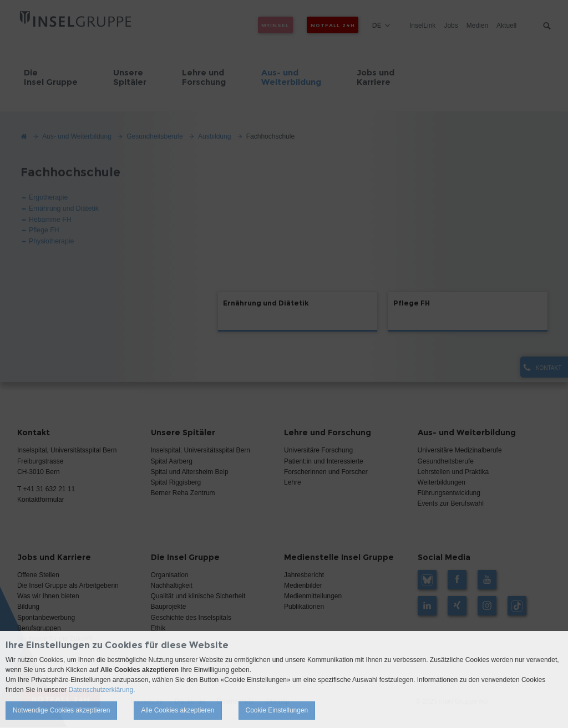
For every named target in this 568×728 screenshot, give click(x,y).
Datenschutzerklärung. (102, 690)
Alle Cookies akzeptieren (177, 710)
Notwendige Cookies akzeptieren (61, 710)
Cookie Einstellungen (277, 710)
